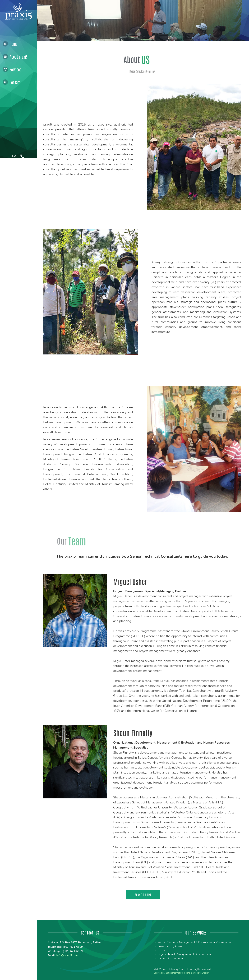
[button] (143, 895)
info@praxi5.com (67, 955)
